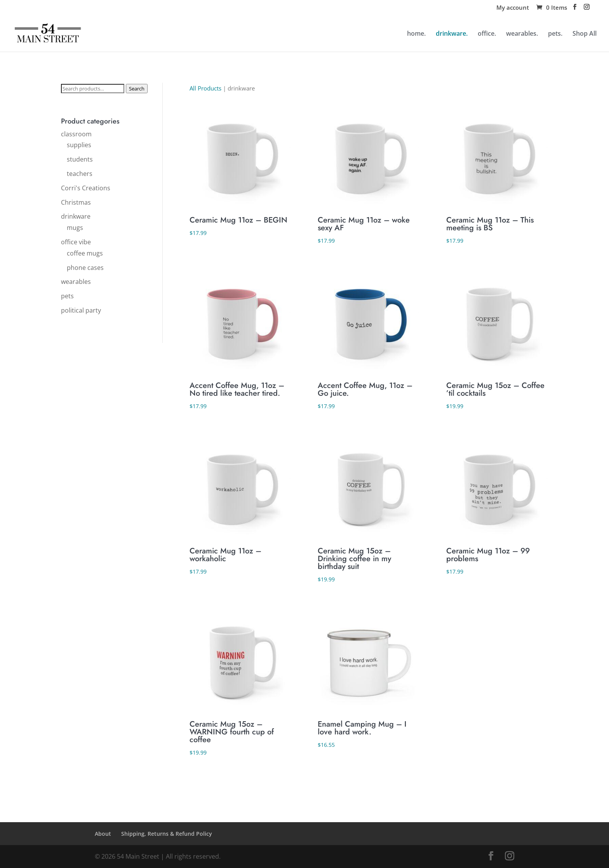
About (103, 834)
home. (416, 34)
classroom (76, 134)
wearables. (522, 34)
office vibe (76, 242)
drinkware (76, 216)
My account (513, 8)
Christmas (76, 202)
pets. (555, 34)
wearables (76, 282)
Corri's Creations (86, 188)
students (80, 159)
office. (487, 34)
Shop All (585, 34)
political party (81, 310)
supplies (79, 145)
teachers (80, 174)
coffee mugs (85, 253)
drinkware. (452, 34)
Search (137, 89)
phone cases (85, 268)
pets (67, 296)
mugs (75, 228)
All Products (205, 88)
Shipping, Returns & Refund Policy (167, 834)
